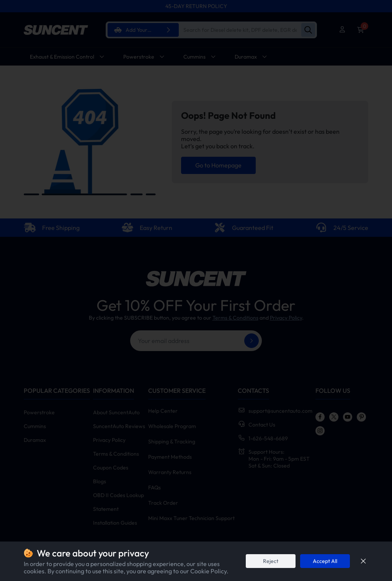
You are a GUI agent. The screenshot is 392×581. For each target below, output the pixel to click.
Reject (271, 561)
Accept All (325, 561)
